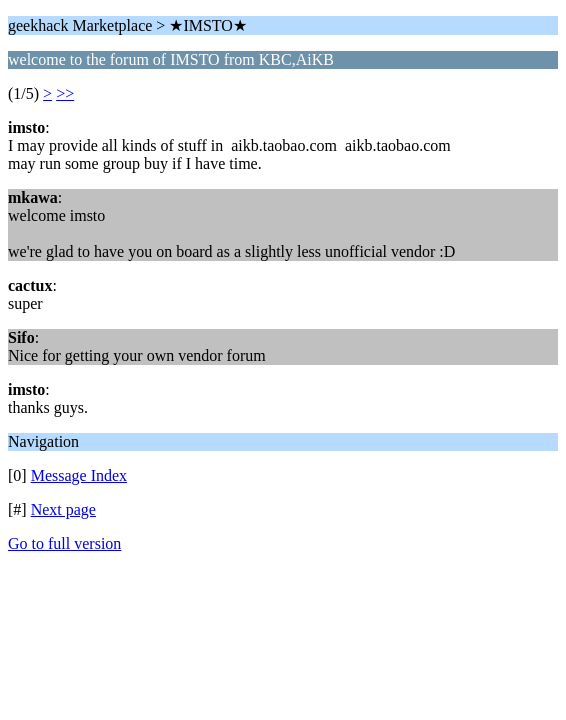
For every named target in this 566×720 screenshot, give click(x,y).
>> (65, 93)
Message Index (79, 475)
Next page (63, 509)
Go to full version (64, 543)
